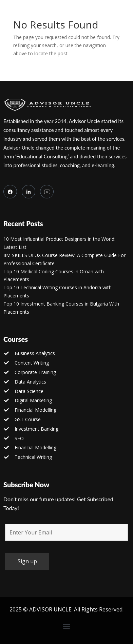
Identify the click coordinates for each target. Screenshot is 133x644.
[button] (67, 626)
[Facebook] (10, 192)
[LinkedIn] (28, 192)
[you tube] (47, 192)
